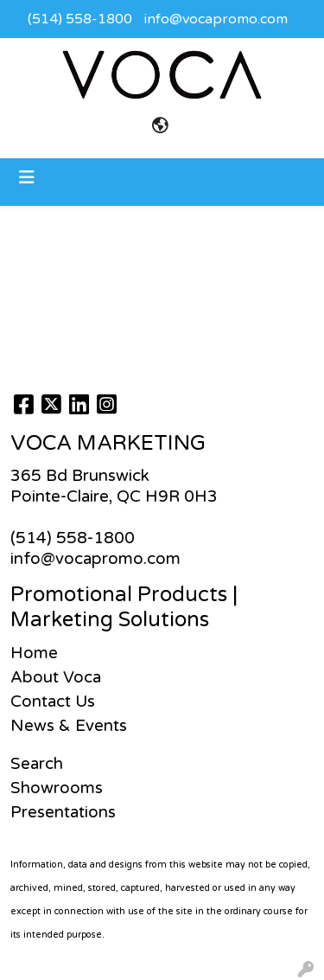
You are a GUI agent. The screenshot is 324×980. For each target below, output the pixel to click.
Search (37, 764)
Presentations (63, 812)
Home (34, 653)
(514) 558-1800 (80, 19)
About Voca (56, 677)
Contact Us (53, 701)
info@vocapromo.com (216, 19)
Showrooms (57, 788)
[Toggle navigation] (27, 178)
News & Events (69, 726)
